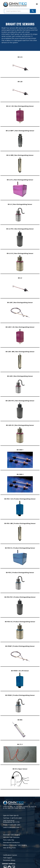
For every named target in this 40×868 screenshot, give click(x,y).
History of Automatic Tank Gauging (15, 845)
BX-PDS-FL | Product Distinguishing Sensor (20, 548)
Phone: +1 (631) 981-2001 (12, 825)
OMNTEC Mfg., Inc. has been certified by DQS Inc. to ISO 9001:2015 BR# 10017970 (20, 807)
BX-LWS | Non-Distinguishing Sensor (20, 376)
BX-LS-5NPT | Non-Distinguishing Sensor (20, 131)
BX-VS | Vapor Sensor (20, 769)
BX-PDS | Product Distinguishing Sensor (20, 572)
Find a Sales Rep (9, 840)
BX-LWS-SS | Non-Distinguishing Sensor (20, 425)
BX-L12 (20, 57)
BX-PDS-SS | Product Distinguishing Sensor (20, 622)
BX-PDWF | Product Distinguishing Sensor (20, 646)
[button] (37, 4)
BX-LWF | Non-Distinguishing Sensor (20, 302)
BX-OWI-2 (20, 474)
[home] (13, 4)
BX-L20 (20, 82)
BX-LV (20, 278)
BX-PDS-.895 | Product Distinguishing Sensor (20, 523)
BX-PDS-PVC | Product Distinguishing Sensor (20, 597)
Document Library (9, 860)
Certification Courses (10, 855)
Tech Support (8, 858)
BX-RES (20, 720)
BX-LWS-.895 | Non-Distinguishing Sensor (20, 352)
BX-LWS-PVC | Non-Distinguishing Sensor (20, 401)
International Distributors (11, 842)
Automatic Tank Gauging (11, 835)
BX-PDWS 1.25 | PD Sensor (20, 671)
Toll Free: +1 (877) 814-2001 (13, 818)
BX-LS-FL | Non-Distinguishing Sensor (20, 180)
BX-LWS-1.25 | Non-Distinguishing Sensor (20, 327)
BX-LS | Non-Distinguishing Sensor (20, 204)
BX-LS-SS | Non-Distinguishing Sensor (20, 253)
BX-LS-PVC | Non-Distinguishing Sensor (20, 229)
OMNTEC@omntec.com (11, 827)
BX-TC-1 (20, 744)
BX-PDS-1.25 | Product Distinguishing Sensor (20, 499)
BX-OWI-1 (20, 450)
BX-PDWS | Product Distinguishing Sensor (20, 695)
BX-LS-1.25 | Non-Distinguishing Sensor (20, 106)
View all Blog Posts (9, 848)
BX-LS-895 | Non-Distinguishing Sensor (20, 155)
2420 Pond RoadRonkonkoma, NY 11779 (11, 821)
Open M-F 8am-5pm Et (11, 815)
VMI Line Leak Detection (11, 837)
